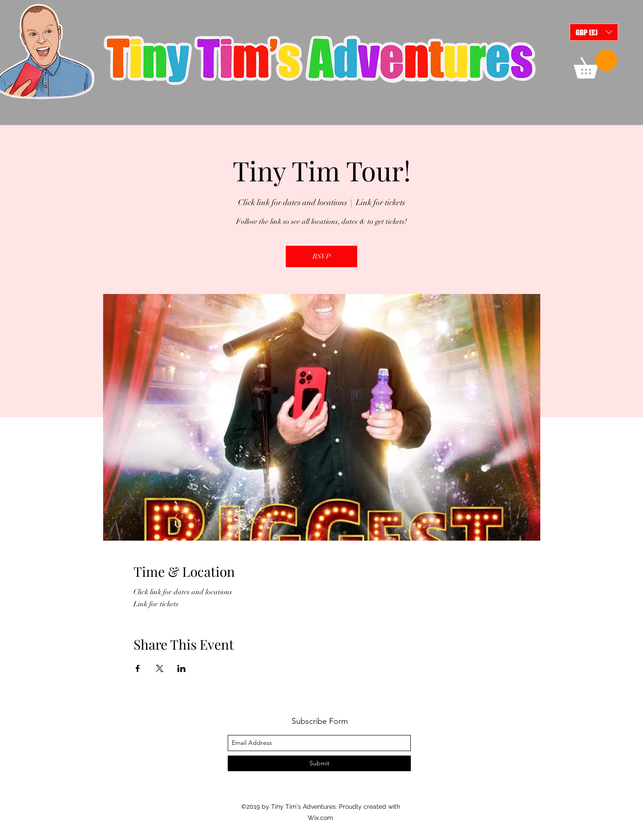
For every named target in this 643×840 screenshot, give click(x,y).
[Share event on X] (160, 668)
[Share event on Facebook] (138, 668)
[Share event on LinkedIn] (182, 668)
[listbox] (594, 32)
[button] (594, 32)
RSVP (321, 256)
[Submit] (319, 763)
